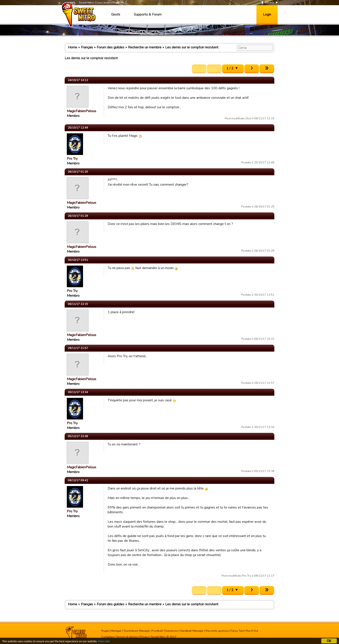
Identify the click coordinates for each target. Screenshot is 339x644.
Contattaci (108, 637)
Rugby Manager (112, 631)
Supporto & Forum (148, 14)
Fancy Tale (237, 631)
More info (104, 642)
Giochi (116, 14)
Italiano (267, 3)
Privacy (144, 637)
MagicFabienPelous (82, 111)
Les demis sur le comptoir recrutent (192, 47)
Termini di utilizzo (127, 637)
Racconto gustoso (217, 631)
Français (87, 47)
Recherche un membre (145, 47)
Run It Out (252, 631)
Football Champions (165, 631)
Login (267, 14)
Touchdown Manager (137, 631)
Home (73, 47)
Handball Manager (192, 631)
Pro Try (72, 159)
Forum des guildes (110, 47)
